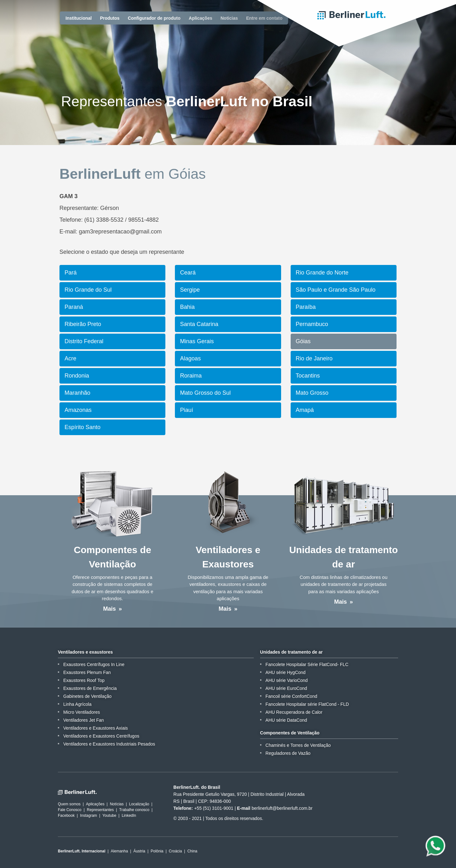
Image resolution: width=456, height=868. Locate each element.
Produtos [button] (110, 18)
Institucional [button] (79, 18)
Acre (70, 358)
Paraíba (306, 307)
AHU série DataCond (286, 720)
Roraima (191, 376)
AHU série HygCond (286, 672)
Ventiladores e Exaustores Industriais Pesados (109, 744)
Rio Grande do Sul (88, 290)
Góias (303, 341)
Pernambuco (312, 324)
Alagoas (190, 358)
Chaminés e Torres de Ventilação (298, 745)
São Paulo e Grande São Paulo (336, 290)
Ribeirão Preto (83, 324)
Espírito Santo (83, 427)
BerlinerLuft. (351, 15)
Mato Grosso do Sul (205, 393)
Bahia (187, 307)
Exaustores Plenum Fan (87, 672)
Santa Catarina (199, 324)
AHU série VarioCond (287, 680)
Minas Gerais (197, 341)
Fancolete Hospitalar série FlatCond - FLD (307, 704)
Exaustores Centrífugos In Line (94, 664)
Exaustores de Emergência (90, 688)
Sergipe (190, 290)
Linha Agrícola (77, 704)
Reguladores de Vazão (288, 753)
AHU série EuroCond (286, 688)
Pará (71, 273)
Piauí (187, 410)
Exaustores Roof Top (84, 680)
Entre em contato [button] (264, 18)
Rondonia (77, 376)
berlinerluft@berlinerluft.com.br (282, 808)
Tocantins (308, 376)
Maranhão (77, 393)
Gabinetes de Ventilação (87, 696)
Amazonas (78, 410)
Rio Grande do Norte (322, 273)
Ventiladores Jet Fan (84, 720)
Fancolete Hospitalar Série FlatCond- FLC (307, 664)
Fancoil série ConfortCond (291, 696)
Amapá (305, 410)
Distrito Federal (84, 341)
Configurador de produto (154, 18)
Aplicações (201, 18)
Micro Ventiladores (82, 712)
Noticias (229, 18)
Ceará (188, 273)
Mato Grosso (312, 393)
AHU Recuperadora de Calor (294, 712)
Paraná (74, 307)
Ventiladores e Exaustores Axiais (96, 728)
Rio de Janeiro (314, 358)
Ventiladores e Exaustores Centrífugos (101, 736)
